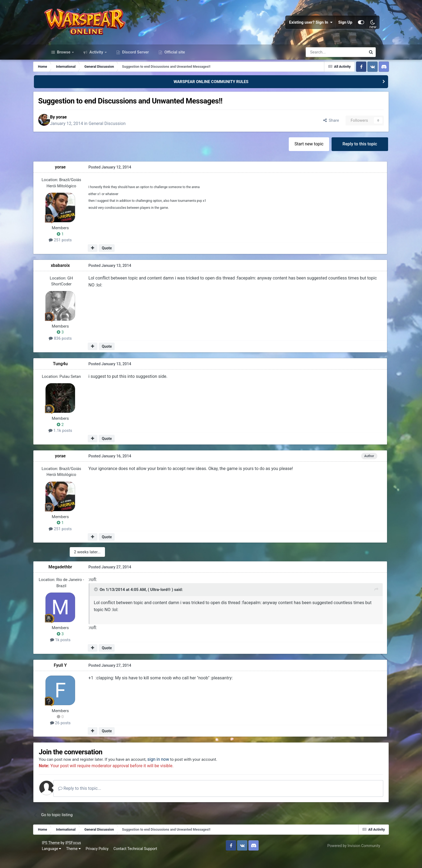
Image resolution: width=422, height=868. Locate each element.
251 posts (73, 251)
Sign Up (342, 27)
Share (317, 130)
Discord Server (135, 61)
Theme (78, 860)
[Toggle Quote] (108, 600)
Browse (64, 61)
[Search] (321, 61)
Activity (96, 61)
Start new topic (296, 154)
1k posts (73, 650)
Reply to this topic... (99, 799)
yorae (78, 127)
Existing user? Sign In (307, 27)
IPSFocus (78, 854)
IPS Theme (55, 854)
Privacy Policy (102, 860)
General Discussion (124, 133)
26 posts (73, 733)
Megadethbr (73, 577)
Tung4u (73, 374)
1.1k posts (73, 441)
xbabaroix (73, 276)
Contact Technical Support (140, 860)
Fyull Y (73, 675)
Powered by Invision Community (349, 857)
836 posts (73, 349)
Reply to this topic (348, 154)
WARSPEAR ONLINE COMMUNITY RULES (211, 91)
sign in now (178, 770)
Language (56, 860)
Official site (174, 61)
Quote (119, 259)
